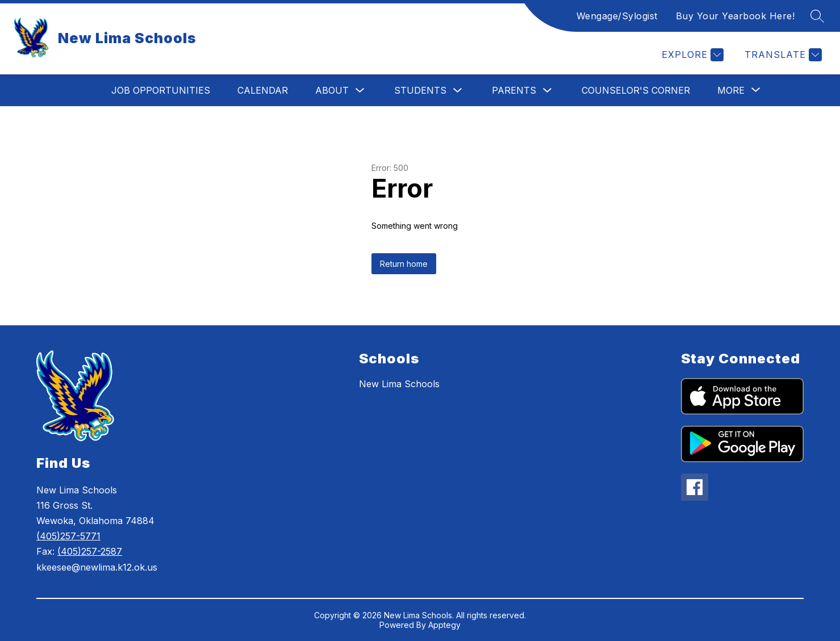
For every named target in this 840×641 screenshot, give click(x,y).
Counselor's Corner (636, 90)
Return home (404, 264)
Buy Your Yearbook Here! (735, 16)
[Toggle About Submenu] (360, 91)
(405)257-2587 (90, 551)
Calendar (263, 90)
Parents (514, 90)
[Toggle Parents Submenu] (548, 91)
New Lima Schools (399, 384)
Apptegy (444, 625)
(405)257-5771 (68, 536)
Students (420, 90)
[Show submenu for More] (731, 90)
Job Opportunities (161, 90)
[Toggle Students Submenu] (458, 91)
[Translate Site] (782, 55)
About (332, 90)
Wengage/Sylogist (617, 16)
